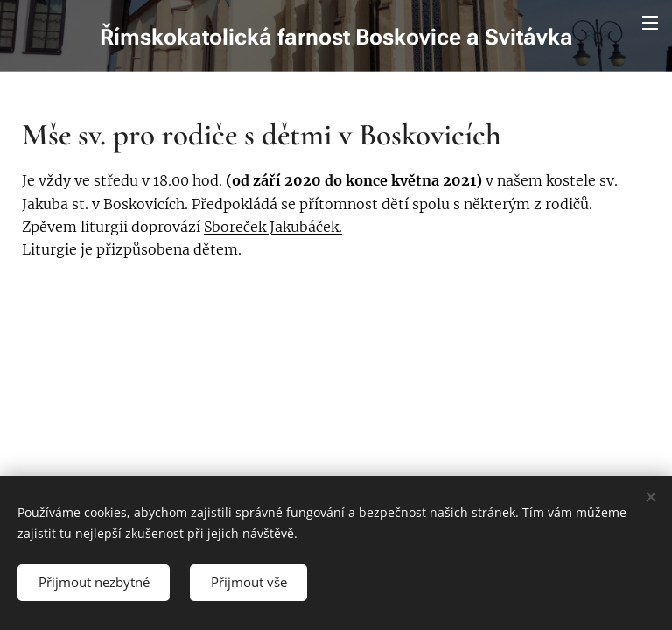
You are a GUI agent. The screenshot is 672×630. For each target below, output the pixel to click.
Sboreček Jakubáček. (273, 227)
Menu (650, 23)
